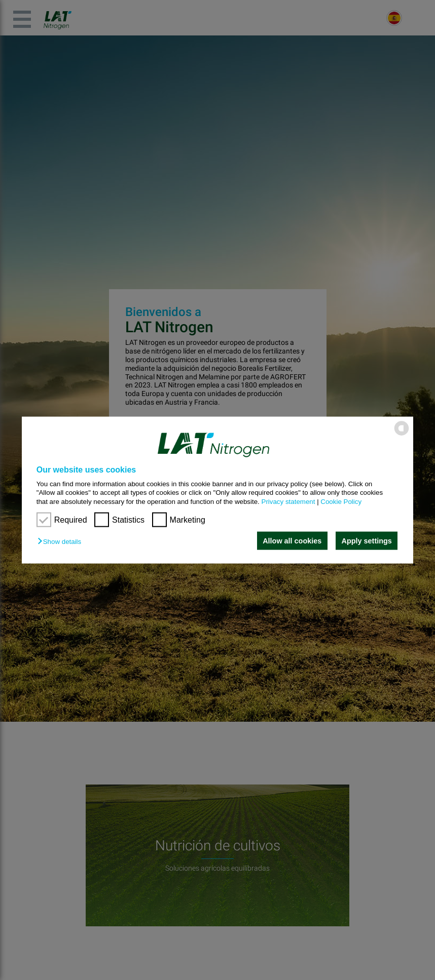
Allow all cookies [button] (292, 541)
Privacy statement (288, 501)
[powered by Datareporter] (402, 435)
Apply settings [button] (367, 541)
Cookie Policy (341, 501)
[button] (62, 542)
